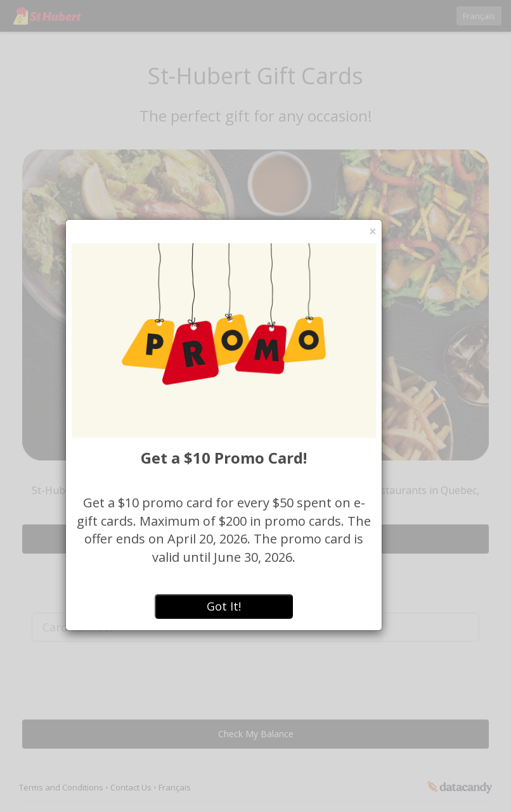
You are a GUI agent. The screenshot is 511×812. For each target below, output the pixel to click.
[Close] (373, 232)
